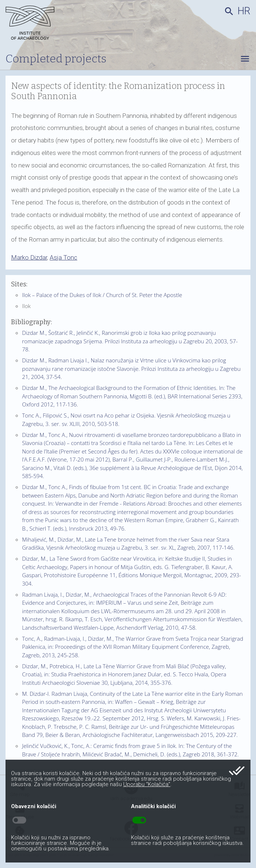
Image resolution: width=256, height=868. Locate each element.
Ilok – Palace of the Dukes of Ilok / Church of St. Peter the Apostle (102, 295)
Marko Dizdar (29, 257)
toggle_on (139, 820)
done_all (237, 771)
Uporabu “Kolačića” (147, 784)
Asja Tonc (63, 257)
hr (244, 11)
